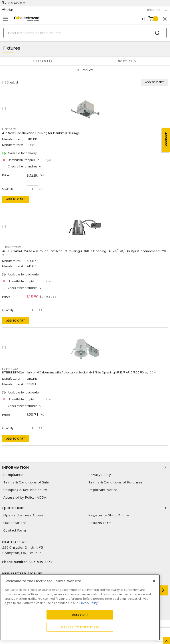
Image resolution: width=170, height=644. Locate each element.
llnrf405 (9, 129)
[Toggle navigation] (6, 19)
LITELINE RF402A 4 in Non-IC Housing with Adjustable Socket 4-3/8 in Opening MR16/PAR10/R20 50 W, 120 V (79, 372)
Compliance (13, 475)
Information (85, 467)
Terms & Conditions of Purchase (115, 482)
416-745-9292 (17, 3)
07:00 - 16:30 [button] (155, 10)
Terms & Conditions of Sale (26, 482)
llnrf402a (10, 369)
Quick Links (85, 508)
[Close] (154, 581)
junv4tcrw (12, 247)
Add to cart (16, 199)
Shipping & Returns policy (25, 490)
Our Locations (15, 523)
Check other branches (23, 166)
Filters (42, 61)
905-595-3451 (41, 562)
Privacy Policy (100, 475)
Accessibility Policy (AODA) (25, 497)
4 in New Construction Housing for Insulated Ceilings (41, 133)
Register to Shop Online (109, 515)
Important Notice (103, 490)
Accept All (80, 615)
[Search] (85, 33)
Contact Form (15, 530)
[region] (80, 607)
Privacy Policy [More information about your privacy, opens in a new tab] (89, 603)
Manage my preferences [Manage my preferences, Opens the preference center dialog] (80, 627)
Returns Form (100, 523)
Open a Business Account (25, 515)
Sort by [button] (125, 61)
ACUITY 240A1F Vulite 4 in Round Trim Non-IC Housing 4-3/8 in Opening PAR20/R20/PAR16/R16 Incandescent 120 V (84, 253)
